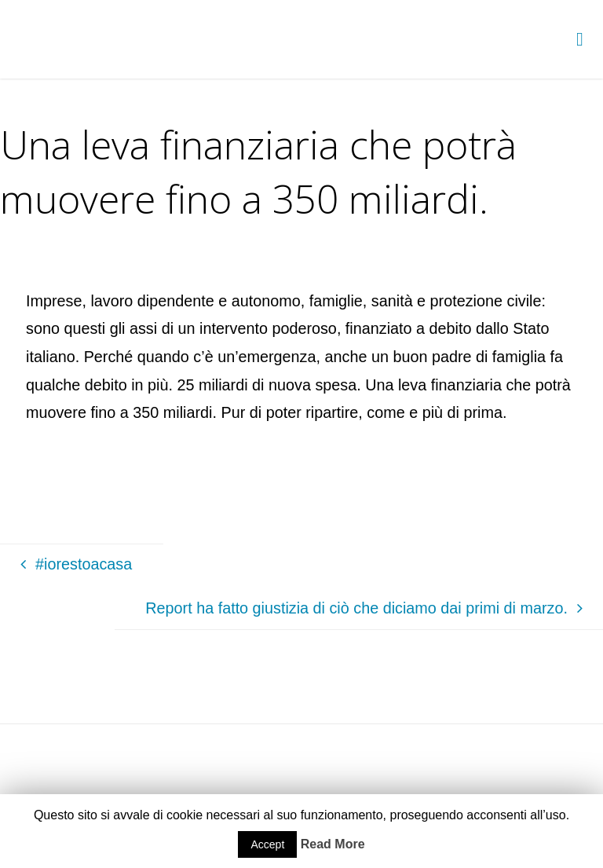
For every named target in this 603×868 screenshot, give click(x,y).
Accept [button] (267, 844)
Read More (333, 844)
